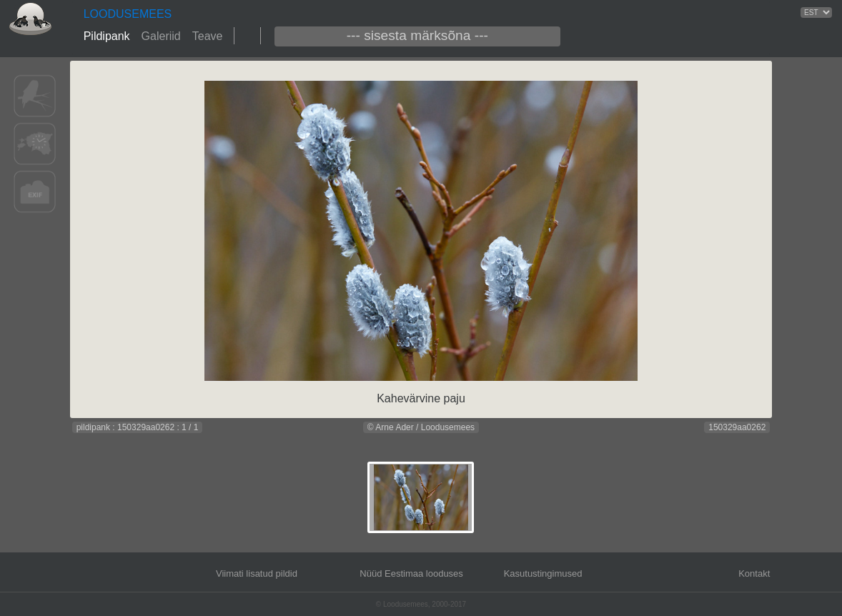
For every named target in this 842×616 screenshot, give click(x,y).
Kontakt (754, 573)
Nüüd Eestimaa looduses (411, 573)
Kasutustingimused (543, 573)
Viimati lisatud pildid (257, 573)
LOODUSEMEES (128, 14)
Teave (208, 36)
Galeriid (161, 36)
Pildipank (107, 36)
